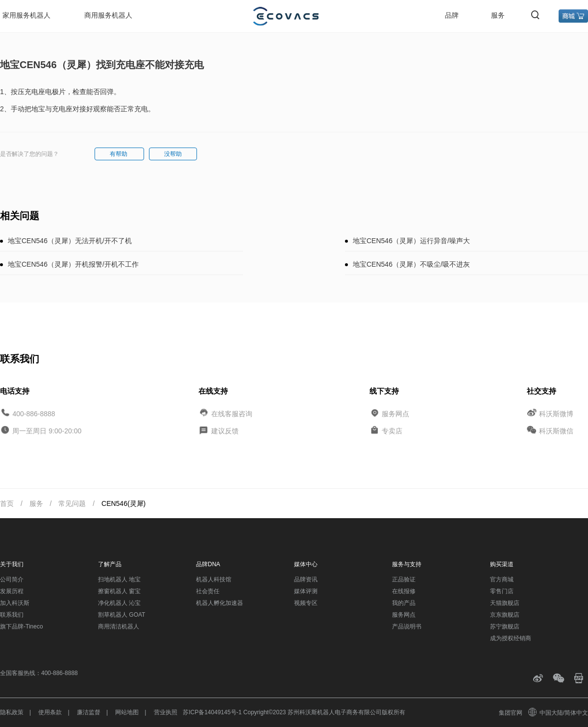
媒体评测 (306, 591)
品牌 (452, 15)
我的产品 (404, 603)
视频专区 (306, 603)
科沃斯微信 (556, 431)
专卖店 (392, 431)
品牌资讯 (306, 579)
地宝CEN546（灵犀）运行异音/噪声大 (411, 241)
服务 (498, 15)
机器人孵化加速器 (220, 603)
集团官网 (511, 713)
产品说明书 (407, 627)
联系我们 (12, 615)
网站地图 (127, 712)
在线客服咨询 (232, 413)
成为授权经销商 (511, 638)
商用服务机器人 (108, 15)
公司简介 (12, 579)
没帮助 (173, 154)
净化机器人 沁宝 (119, 603)
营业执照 (166, 712)
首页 (7, 503)
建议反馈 (225, 431)
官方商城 (502, 579)
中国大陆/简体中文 (559, 713)
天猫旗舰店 (505, 603)
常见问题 (72, 503)
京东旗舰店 (505, 615)
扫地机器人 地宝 (119, 579)
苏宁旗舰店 (505, 627)
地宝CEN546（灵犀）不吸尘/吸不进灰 (411, 264)
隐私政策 (12, 712)
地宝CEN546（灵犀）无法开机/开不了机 (70, 241)
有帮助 (119, 154)
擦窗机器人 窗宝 (119, 591)
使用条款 (50, 712)
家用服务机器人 (26, 15)
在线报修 (404, 591)
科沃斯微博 (556, 413)
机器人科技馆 (214, 579)
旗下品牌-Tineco (22, 627)
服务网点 (395, 413)
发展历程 (12, 591)
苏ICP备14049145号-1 (212, 712)
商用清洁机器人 (119, 627)
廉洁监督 (89, 712)
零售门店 (502, 591)
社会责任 (208, 591)
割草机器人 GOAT (122, 615)
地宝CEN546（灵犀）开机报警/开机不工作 (73, 264)
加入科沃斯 (15, 603)
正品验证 (404, 579)
